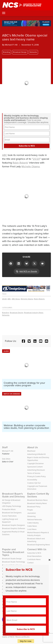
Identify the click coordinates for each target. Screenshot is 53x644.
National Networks (35, 520)
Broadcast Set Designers (12, 513)
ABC (5, 155)
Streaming (31, 516)
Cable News (32, 526)
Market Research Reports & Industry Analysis (38, 534)
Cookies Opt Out (34, 483)
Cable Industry (33, 523)
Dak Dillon (6, 459)
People (30, 510)
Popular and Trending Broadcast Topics (13, 552)
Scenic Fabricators (9, 516)
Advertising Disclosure (36, 470)
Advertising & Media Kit (36, 454)
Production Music (9, 509)
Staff (5, 447)
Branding (7, 52)
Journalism (32, 513)
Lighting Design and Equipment (10, 521)
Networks (33, 52)
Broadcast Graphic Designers (13, 525)
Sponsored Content (35, 467)
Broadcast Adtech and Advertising (36, 540)
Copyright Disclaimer (35, 463)
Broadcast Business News (37, 500)
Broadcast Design (20, 52)
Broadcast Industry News (34, 313)
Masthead (31, 451)
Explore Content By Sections (38, 495)
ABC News (16, 299)
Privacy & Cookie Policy (36, 476)
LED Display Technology (12, 506)
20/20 (36, 159)
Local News (32, 529)
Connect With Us (37, 549)
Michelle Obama (31, 166)
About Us (33, 447)
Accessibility (32, 480)
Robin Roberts (20, 163)
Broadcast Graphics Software (14, 528)
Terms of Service (34, 473)
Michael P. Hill (11, 45)
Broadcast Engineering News (39, 545)
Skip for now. (26, 641)
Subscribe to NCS (34, 553)
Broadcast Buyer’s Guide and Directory (13, 495)
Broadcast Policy (34, 507)
